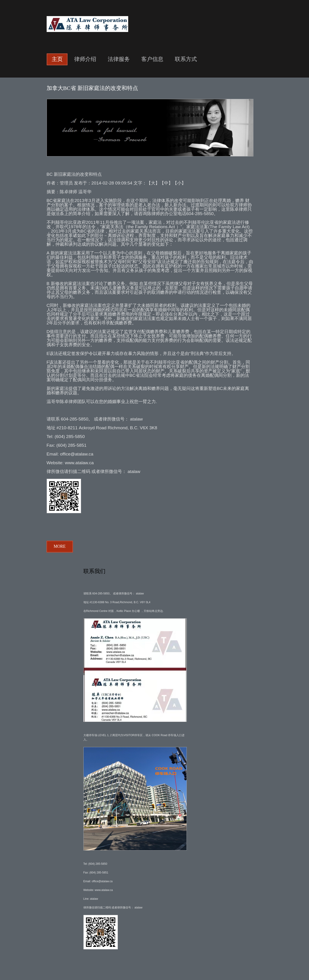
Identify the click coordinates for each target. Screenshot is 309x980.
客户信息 (152, 59)
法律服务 (119, 59)
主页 (57, 59)
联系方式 (186, 59)
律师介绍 (85, 59)
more (60, 546)
